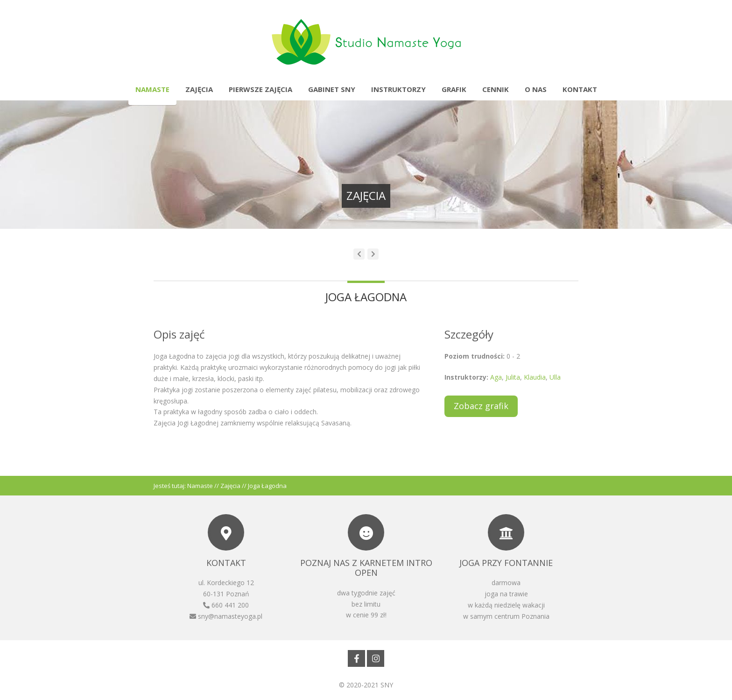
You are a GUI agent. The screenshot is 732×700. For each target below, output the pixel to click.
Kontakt (580, 89)
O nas (536, 89)
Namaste (152, 89)
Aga (496, 377)
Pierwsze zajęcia (260, 89)
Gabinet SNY (332, 89)
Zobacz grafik (481, 406)
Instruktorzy (398, 89)
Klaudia (535, 377)
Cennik (496, 89)
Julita (513, 377)
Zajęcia (199, 89)
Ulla (555, 377)
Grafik (454, 89)
